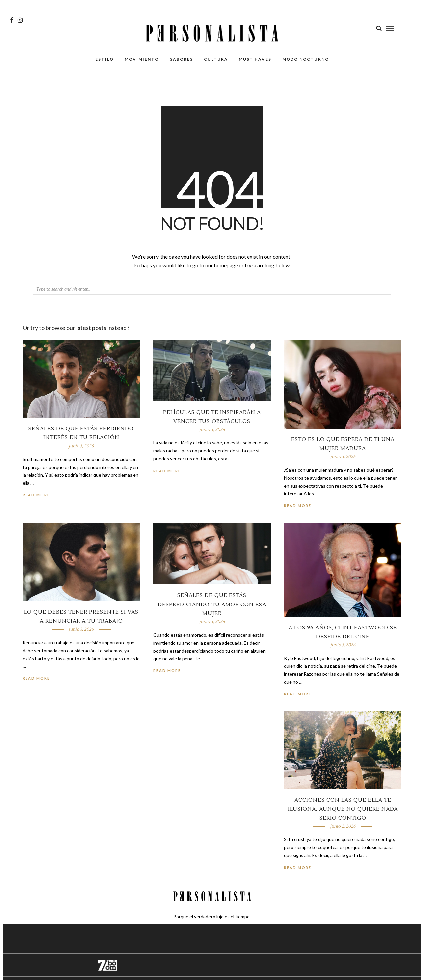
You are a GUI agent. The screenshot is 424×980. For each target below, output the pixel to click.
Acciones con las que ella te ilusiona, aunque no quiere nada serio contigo (343, 809)
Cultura (216, 59)
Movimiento (142, 59)
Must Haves (255, 59)
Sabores (182, 59)
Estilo (105, 59)
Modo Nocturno (306, 59)
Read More (298, 506)
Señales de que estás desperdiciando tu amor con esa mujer (212, 604)
